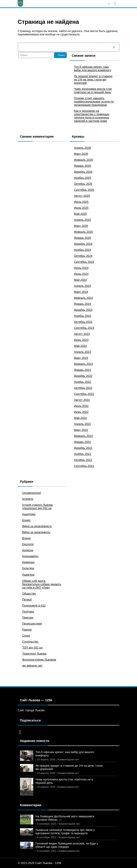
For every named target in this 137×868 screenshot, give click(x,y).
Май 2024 (80, 280)
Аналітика (29, 514)
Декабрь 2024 (83, 244)
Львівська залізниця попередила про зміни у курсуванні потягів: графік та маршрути (65, 832)
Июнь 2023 (81, 340)
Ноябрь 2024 (83, 250)
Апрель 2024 (83, 286)
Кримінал (28, 562)
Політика (28, 612)
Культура (28, 568)
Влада (26, 538)
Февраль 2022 (83, 436)
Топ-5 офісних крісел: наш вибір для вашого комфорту (93, 68)
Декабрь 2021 (83, 448)
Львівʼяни (28, 575)
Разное (27, 630)
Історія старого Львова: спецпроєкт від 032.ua (38, 506)
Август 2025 (82, 196)
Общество (29, 594)
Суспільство (30, 642)
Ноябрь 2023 (83, 316)
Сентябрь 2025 (84, 190)
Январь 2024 (83, 304)
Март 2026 (81, 154)
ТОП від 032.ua (32, 648)
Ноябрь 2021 (83, 454)
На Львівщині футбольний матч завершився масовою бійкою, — (65, 818)
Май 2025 (80, 214)
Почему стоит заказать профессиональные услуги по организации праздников (94, 101)
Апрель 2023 (83, 352)
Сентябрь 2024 (84, 262)
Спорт (26, 636)
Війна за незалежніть (36, 532)
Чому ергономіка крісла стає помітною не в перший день (93, 90)
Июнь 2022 (81, 412)
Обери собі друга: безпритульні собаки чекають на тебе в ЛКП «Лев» (42, 584)
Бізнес (26, 520)
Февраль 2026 (83, 160)
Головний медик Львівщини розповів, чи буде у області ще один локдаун (67, 845)
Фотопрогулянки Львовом (39, 660)
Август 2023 (82, 334)
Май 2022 (80, 418)
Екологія (28, 544)
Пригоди (28, 618)
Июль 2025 (81, 202)
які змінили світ (32, 666)
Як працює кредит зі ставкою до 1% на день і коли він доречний (93, 79)
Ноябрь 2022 (83, 382)
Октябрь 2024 (83, 256)
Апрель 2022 (83, 424)
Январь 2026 (83, 166)
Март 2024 (81, 292)
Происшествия (32, 624)
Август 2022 (82, 400)
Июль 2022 (81, 406)
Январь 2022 (83, 442)
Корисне (28, 550)
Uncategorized (31, 493)
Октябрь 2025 (83, 184)
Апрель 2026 (83, 148)
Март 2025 (81, 226)
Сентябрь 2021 (84, 466)
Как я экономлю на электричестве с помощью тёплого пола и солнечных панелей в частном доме (92, 116)
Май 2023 (80, 346)
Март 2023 (81, 358)
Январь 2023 (83, 370)
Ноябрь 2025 (83, 178)
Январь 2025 (83, 238)
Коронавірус (30, 556)
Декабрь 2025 (83, 172)
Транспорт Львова (34, 654)
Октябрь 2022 (83, 388)
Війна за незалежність (37, 526)
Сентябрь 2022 (84, 394)
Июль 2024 (81, 268)
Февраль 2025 (83, 232)
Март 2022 (81, 430)
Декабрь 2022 (83, 376)
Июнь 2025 (81, 208)
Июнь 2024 (81, 274)
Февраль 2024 (83, 298)
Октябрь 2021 (83, 460)
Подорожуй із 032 (34, 606)
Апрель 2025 (83, 220)
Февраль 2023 (83, 364)
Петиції (27, 600)
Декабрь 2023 (83, 310)
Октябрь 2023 (83, 322)
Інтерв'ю (28, 499)
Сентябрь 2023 (84, 328)
